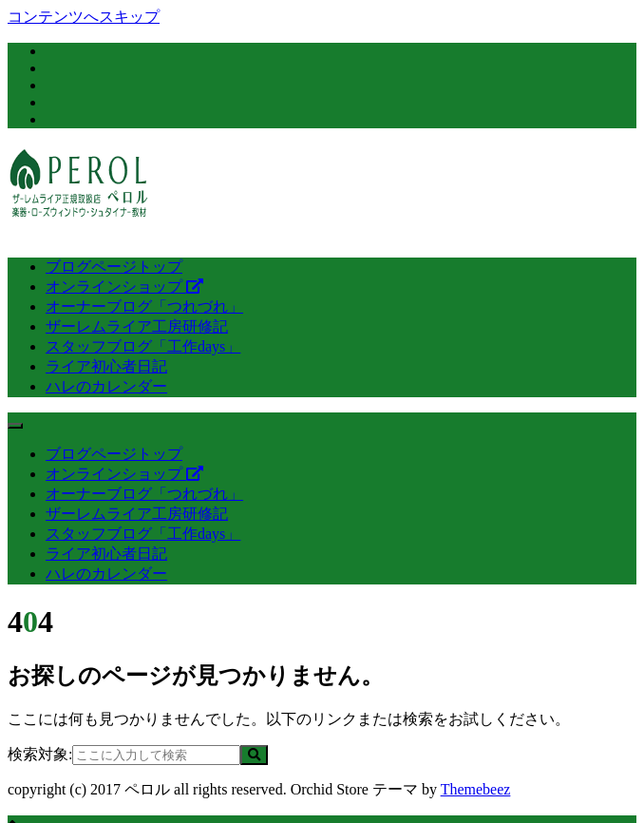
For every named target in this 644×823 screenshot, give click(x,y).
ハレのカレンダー (106, 386)
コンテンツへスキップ (84, 17)
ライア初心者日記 (106, 366)
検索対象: (40, 754)
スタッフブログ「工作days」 (143, 346)
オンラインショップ (124, 287)
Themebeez (476, 789)
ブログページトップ (114, 267)
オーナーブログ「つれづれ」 (144, 306)
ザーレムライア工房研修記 (137, 326)
